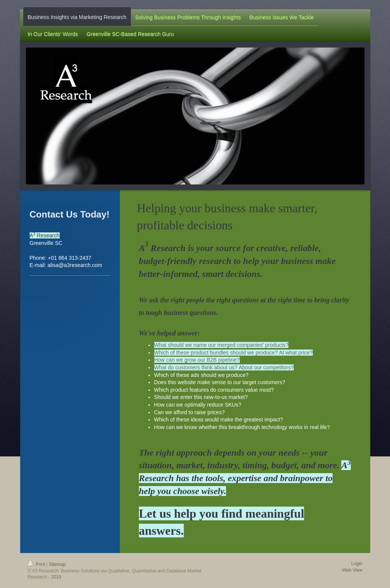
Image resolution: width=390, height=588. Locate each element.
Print (37, 564)
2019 (57, 577)
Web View (352, 570)
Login (357, 564)
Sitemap (57, 564)
